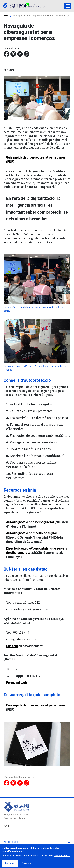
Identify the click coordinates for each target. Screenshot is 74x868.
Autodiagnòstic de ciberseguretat (30, 522)
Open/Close (68, 6)
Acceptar (10, 863)
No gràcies (27, 863)
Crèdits (8, 826)
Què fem (12, 646)
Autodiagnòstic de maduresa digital (31, 533)
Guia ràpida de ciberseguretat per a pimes (36, 705)
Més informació (62, 856)
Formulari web (16, 683)
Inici (6, 16)
